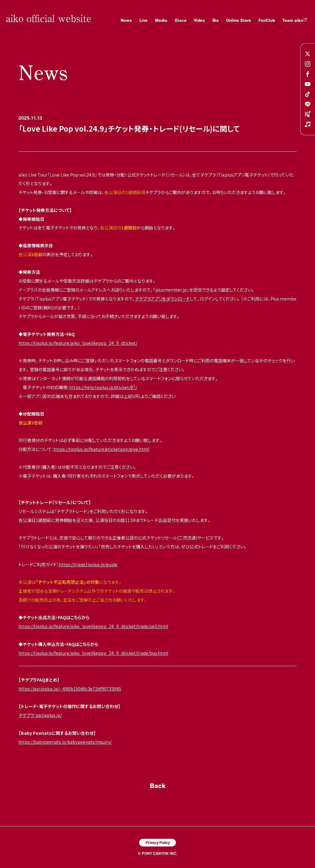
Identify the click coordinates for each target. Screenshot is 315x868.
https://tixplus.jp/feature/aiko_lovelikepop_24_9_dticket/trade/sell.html (93, 626)
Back (158, 786)
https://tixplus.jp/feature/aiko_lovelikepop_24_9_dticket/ (78, 343)
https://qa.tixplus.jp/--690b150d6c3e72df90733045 (70, 689)
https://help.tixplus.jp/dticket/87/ (103, 387)
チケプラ (26, 715)
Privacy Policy (158, 842)
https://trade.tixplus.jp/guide (88, 564)
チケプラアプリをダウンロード (162, 299)
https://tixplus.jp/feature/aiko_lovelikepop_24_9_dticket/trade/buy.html (93, 653)
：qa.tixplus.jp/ (48, 715)
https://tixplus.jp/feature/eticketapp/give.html (101, 449)
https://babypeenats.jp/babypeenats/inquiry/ (65, 742)
